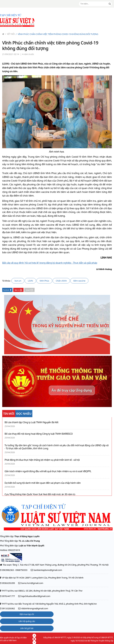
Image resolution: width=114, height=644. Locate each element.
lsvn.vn (18, 281)
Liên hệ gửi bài (27, 628)
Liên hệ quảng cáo (27, 621)
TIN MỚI (9, 414)
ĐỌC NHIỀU (24, 414)
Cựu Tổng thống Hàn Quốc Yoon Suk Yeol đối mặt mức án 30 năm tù (40, 494)
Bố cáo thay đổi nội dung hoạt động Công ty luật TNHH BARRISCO (39, 434)
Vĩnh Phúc (44, 281)
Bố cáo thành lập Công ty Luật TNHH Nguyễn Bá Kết (31, 422)
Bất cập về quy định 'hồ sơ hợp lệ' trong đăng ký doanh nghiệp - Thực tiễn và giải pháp (50, 263)
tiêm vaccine (79, 281)
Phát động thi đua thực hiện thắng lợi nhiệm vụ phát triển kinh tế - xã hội (42, 460)
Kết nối (10, 34)
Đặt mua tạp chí (27, 614)
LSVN (30, 281)
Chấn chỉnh (61, 281)
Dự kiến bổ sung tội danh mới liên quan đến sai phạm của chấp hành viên (43, 483)
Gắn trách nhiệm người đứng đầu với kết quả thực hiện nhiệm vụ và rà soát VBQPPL (48, 471)
